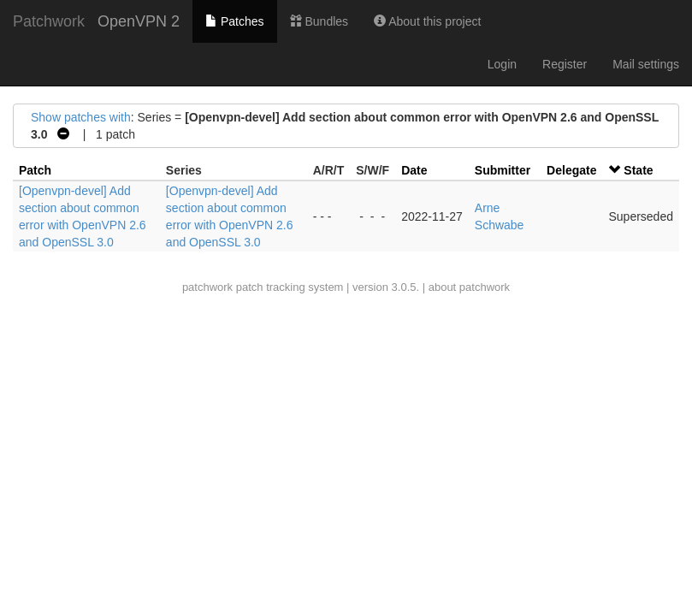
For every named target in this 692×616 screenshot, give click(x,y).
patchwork (207, 287)
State (638, 170)
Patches (234, 21)
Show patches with (81, 117)
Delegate (571, 170)
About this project (427, 21)
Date (414, 170)
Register (565, 64)
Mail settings (646, 64)
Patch (35, 170)
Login (502, 64)
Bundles (319, 21)
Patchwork (49, 21)
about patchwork (469, 287)
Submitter (503, 170)
